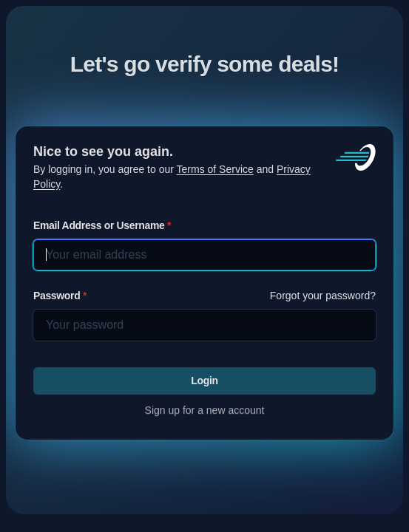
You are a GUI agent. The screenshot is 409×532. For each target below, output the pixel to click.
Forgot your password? (323, 296)
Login (204, 381)
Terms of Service (215, 169)
